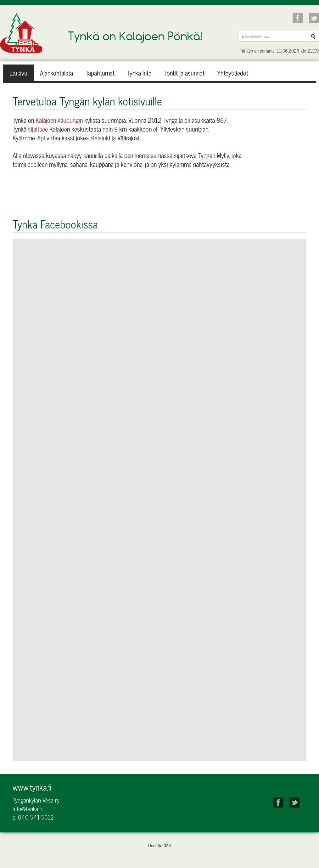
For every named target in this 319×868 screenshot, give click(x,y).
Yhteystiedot (233, 73)
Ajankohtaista (56, 73)
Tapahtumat (100, 73)
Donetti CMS (160, 845)
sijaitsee (39, 129)
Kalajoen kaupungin (59, 120)
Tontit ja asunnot (184, 73)
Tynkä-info (139, 73)
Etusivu (18, 73)
